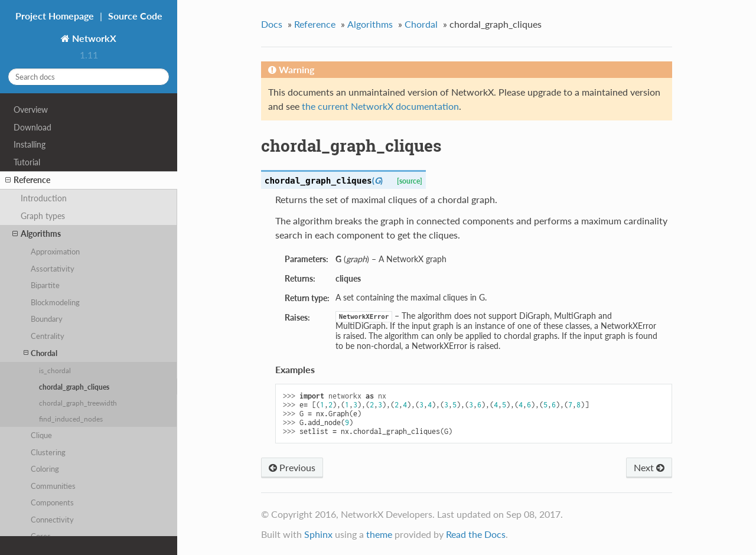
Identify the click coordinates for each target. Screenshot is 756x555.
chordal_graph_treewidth (78, 403)
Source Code (135, 16)
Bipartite (45, 285)
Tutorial (27, 162)
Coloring (45, 469)
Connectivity (52, 520)
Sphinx (318, 534)
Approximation (55, 252)
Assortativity (53, 269)
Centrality (48, 336)
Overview (31, 110)
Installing (30, 144)
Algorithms (37, 234)
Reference (28, 180)
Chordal (40, 353)
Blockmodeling (55, 302)
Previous (292, 467)
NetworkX (93, 38)
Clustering (48, 452)
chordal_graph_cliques (74, 387)
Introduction (44, 198)
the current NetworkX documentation (380, 106)
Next (649, 467)
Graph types (43, 216)
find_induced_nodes (71, 419)
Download (32, 127)
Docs (272, 24)
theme (379, 534)
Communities (53, 486)
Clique (41, 435)
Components (52, 502)
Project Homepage (55, 16)
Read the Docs (476, 534)
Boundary (47, 319)
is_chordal (55, 370)
